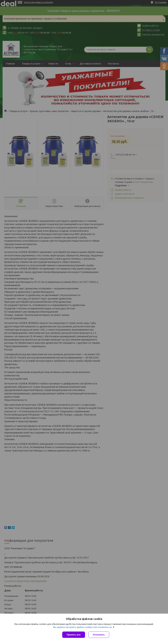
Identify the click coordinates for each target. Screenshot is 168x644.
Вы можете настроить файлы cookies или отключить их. (83, 627)
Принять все (74, 635)
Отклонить (99, 635)
